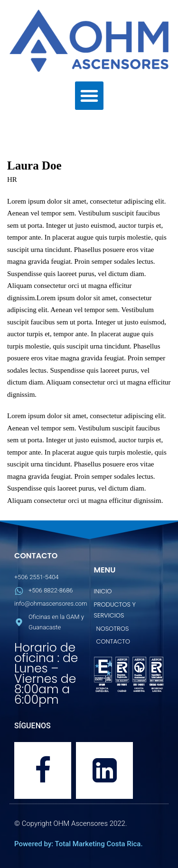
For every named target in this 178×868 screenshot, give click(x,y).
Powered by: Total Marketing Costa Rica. (79, 844)
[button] (89, 96)
